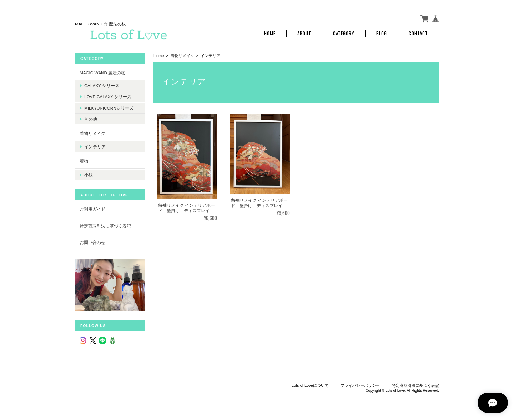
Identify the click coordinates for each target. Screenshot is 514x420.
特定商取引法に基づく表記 (105, 225)
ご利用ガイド (92, 208)
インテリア (95, 146)
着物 (84, 160)
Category (344, 33)
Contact (418, 33)
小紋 (89, 174)
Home (270, 33)
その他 (91, 118)
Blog (382, 33)
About (304, 33)
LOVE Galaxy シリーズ (108, 96)
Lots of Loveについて (310, 385)
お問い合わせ (92, 241)
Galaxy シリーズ (102, 85)
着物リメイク (182, 55)
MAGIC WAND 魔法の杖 (102, 72)
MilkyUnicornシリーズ (109, 107)
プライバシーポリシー (360, 385)
